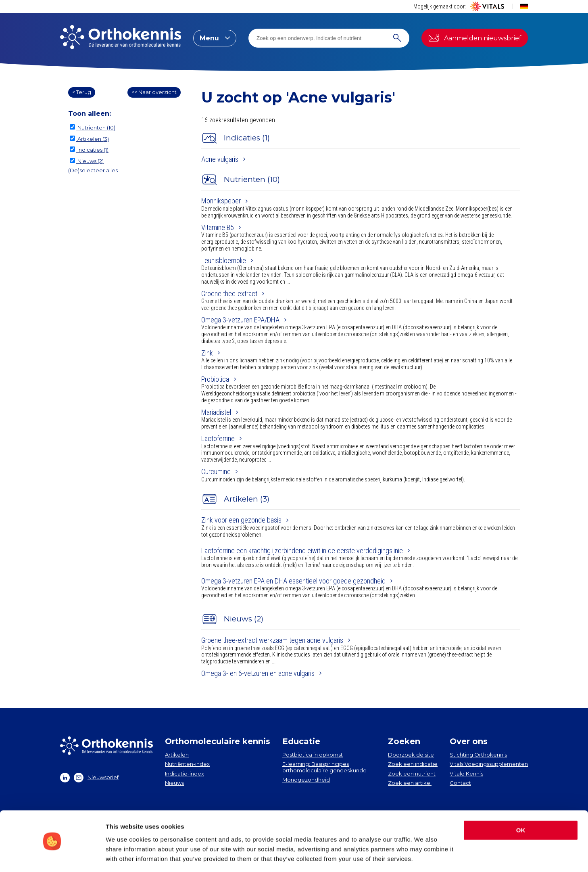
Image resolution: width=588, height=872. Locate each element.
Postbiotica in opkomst (313, 755)
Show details (124, 856)
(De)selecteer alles (93, 170)
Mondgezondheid (306, 780)
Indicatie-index (185, 774)
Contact (460, 783)
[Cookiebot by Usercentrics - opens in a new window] (52, 856)
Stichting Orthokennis (478, 755)
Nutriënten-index (187, 764)
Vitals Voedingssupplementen (489, 764)
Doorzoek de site (411, 755)
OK (521, 805)
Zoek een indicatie (413, 764)
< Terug (82, 92)
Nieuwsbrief (96, 778)
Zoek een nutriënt (412, 774)
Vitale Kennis (466, 774)
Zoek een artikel (410, 783)
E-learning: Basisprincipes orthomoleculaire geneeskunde (324, 767)
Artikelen (177, 755)
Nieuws (174, 783)
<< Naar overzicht (154, 92)
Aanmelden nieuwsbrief (475, 38)
